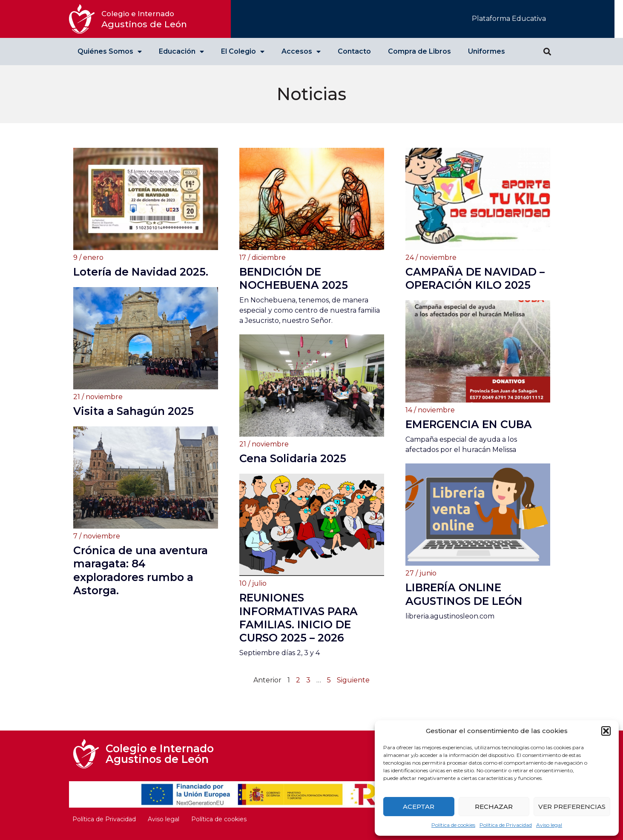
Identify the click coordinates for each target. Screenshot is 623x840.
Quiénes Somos (110, 52)
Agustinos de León (144, 19)
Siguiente (353, 680)
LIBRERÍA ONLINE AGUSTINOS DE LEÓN (464, 594)
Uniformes (487, 51)
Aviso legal (549, 825)
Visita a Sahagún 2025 (133, 411)
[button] (606, 731)
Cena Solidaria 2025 (293, 458)
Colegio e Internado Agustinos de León (160, 754)
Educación (181, 52)
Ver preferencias (572, 807)
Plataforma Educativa (509, 19)
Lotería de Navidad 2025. (141, 272)
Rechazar (494, 807)
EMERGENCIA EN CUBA (469, 424)
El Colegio (243, 52)
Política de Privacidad (506, 825)
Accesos (301, 52)
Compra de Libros (419, 51)
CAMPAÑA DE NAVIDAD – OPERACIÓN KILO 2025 (475, 278)
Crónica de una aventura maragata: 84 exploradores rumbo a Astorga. (141, 570)
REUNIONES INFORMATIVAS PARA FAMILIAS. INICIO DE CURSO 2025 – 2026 (299, 618)
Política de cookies (453, 825)
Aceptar (419, 807)
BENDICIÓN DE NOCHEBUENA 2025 (294, 278)
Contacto (354, 51)
